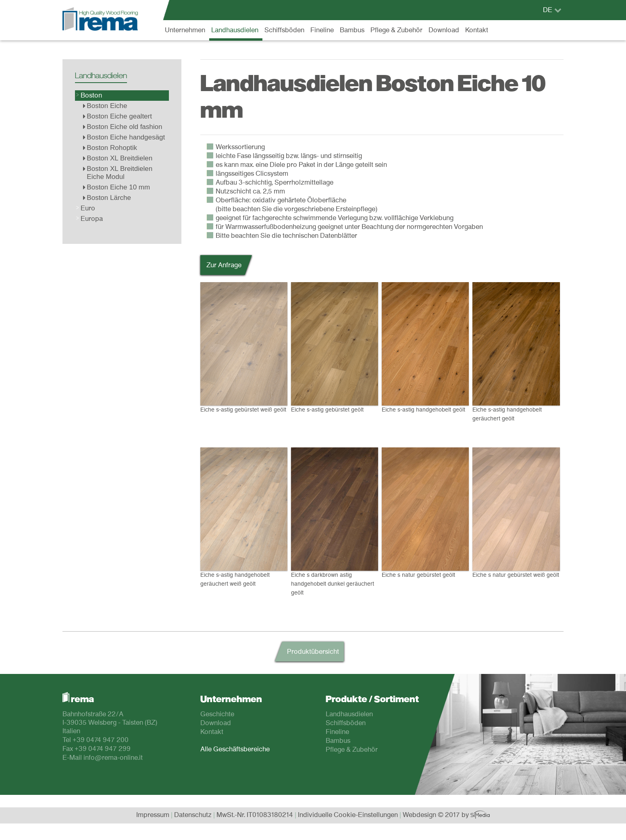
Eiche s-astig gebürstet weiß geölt (244, 347)
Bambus (352, 30)
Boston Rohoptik (110, 148)
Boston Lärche (107, 198)
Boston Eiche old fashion (123, 127)
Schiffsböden (284, 30)
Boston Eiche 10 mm (116, 187)
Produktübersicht (313, 652)
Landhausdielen (235, 30)
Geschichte (217, 714)
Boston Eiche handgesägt (124, 137)
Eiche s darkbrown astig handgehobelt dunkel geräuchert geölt (335, 520)
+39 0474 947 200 (101, 740)
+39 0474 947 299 (103, 749)
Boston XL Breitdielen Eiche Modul (118, 173)
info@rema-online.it (113, 758)
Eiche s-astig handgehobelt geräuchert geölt (516, 352)
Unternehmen (185, 30)
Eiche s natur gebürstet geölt (425, 513)
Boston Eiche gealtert (118, 116)
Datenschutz (193, 815)
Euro (88, 208)
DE (548, 10)
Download (444, 30)
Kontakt (477, 30)
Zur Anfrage (224, 265)
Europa (92, 219)
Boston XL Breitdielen (118, 158)
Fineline (322, 30)
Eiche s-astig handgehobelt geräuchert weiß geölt (244, 517)
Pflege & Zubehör (396, 30)
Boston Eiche (105, 106)
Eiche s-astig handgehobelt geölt (425, 347)
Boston (91, 96)
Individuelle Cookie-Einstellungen (348, 815)
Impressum (153, 815)
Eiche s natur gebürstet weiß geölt (516, 513)
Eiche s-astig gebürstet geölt (335, 347)
